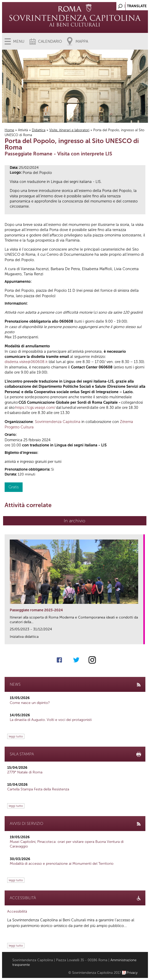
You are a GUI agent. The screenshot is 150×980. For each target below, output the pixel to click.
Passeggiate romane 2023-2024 (36, 610)
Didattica (39, 130)
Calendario (50, 41)
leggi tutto (16, 736)
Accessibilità (17, 911)
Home (9, 130)
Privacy (132, 973)
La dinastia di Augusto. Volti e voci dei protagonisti (51, 720)
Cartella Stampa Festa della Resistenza (38, 789)
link (141, 639)
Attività (23, 130)
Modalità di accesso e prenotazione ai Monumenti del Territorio (62, 864)
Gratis (14, 487)
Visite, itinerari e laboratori (69, 130)
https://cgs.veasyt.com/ (35, 408)
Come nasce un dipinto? (30, 703)
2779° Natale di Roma (25, 772)
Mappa (82, 41)
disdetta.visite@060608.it (26, 362)
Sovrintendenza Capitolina (58, 422)
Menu (19, 41)
